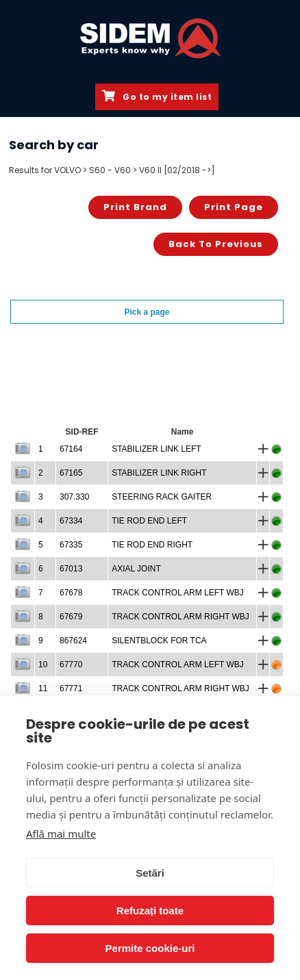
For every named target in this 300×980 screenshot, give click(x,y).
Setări (150, 873)
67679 (71, 617)
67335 (71, 545)
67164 (71, 449)
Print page (234, 207)
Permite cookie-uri (150, 948)
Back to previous (216, 244)
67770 (71, 665)
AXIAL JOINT (136, 569)
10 (43, 665)
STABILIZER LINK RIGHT (159, 473)
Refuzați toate (150, 911)
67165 (71, 473)
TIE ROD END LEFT (149, 521)
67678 (71, 593)
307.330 (74, 497)
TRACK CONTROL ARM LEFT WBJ (178, 593)
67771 (71, 688)
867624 (73, 641)
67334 (71, 521)
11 (43, 688)
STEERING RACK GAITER (162, 497)
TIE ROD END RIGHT (152, 545)
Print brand (135, 207)
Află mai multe (61, 834)
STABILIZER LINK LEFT (156, 449)
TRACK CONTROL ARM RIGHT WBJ (180, 617)
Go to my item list (157, 96)
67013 (71, 569)
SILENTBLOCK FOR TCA (159, 641)
